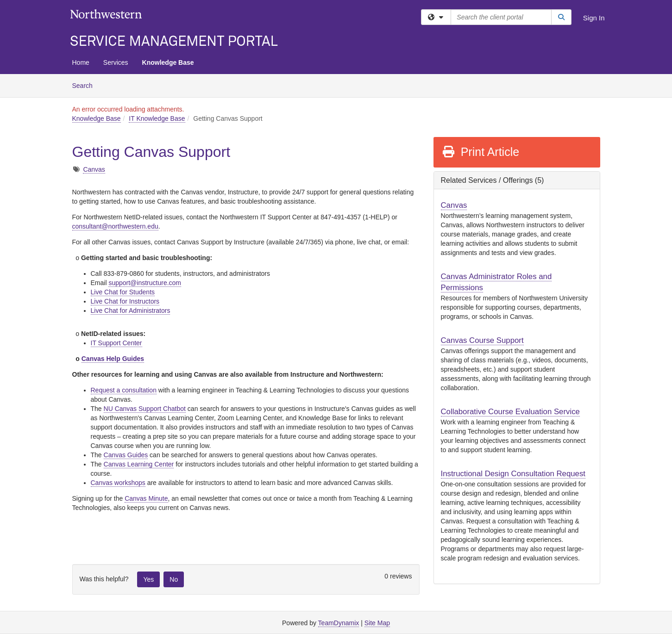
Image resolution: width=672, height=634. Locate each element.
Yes (148, 579)
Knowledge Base (168, 62)
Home (81, 62)
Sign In (594, 18)
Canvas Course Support (482, 340)
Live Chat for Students (123, 292)
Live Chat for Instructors (125, 301)
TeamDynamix (339, 623)
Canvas (94, 169)
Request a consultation (124, 390)
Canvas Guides (126, 455)
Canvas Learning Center (139, 464)
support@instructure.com (145, 283)
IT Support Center (116, 343)
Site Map (377, 623)
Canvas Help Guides (113, 359)
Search (86, 85)
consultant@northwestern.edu (115, 226)
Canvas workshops (118, 483)
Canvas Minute (146, 498)
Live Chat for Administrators (131, 311)
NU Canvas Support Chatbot (145, 409)
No (174, 579)
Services (116, 62)
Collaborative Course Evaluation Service (510, 412)
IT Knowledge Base (157, 118)
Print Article (480, 152)
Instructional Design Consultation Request (513, 474)
